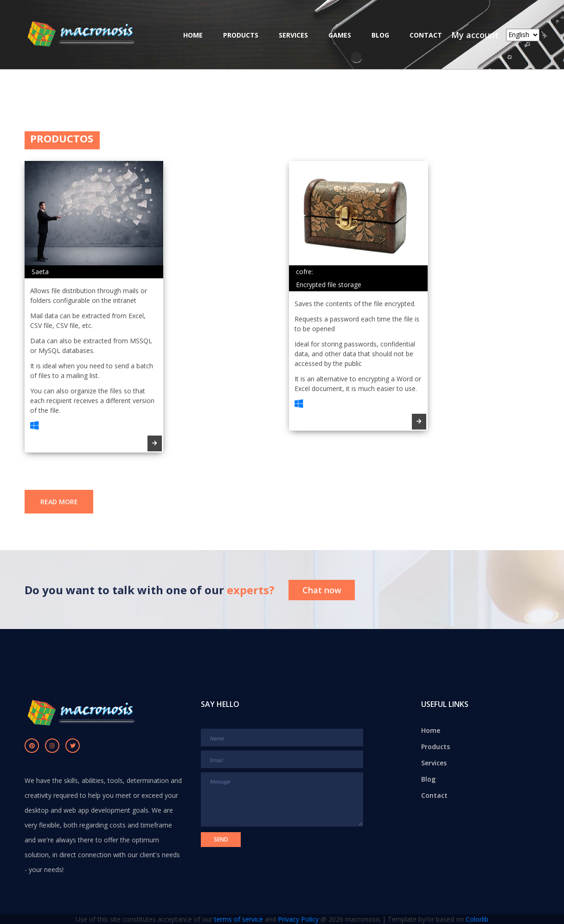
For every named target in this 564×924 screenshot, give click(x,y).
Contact (426, 35)
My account (475, 35)
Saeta (40, 272)
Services (293, 35)
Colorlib (477, 919)
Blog (380, 35)
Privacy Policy (298, 919)
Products (241, 35)
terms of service (239, 919)
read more (59, 502)
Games (340, 35)
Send (221, 839)
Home (193, 35)
